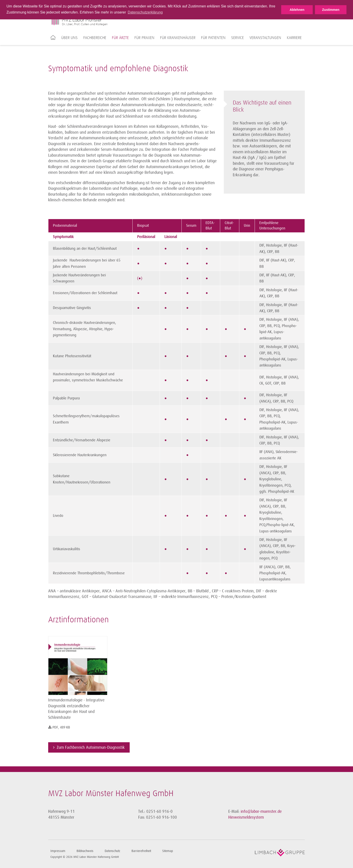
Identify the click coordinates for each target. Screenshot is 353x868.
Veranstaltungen (265, 38)
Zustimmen (331, 10)
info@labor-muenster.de (261, 811)
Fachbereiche (95, 38)
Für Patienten (213, 38)
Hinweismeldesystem (246, 817)
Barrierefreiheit (141, 851)
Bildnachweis (85, 851)
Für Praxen (144, 38)
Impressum (58, 851)
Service (238, 38)
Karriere (294, 38)
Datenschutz (112, 851)
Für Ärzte (120, 38)
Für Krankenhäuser (178, 38)
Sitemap (168, 851)
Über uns (69, 38)
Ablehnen (297, 10)
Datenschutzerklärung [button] (145, 12)
